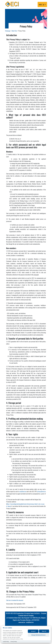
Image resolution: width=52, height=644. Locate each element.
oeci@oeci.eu (23, 491)
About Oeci (14, 31)
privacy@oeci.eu (41, 491)
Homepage (8, 31)
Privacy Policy (14, 642)
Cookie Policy (6, 642)
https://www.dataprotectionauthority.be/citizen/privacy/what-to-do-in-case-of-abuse (25, 505)
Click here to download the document (15, 600)
